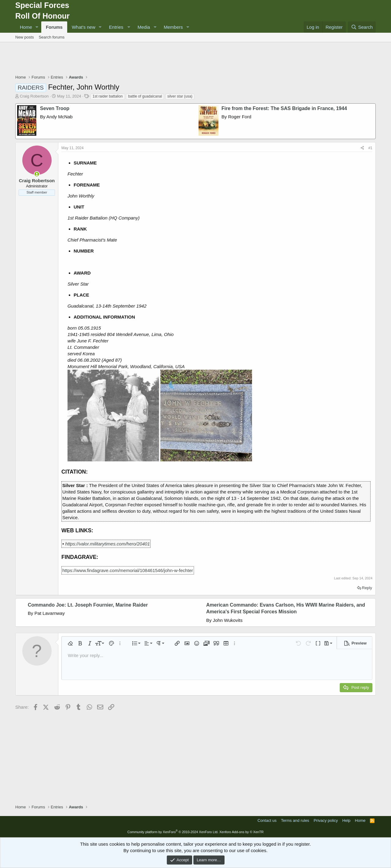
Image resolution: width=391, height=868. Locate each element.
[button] (37, 27)
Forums (54, 27)
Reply (367, 588)
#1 (370, 148)
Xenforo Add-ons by (241, 832)
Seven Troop (55, 108)
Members (173, 27)
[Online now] (37, 174)
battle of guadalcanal (145, 96)
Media (144, 27)
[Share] (362, 148)
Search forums (52, 37)
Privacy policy (326, 820)
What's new (84, 27)
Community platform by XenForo (173, 832)
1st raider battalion (108, 96)
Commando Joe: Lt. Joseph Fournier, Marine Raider (88, 605)
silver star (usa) (180, 96)
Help (347, 820)
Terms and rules (295, 820)
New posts (25, 37)
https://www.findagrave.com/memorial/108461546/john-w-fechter (128, 570)
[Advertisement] (195, 59)
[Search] (362, 27)
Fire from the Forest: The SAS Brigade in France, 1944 (284, 108)
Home (26, 27)
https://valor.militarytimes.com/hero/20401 (107, 544)
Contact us (267, 820)
